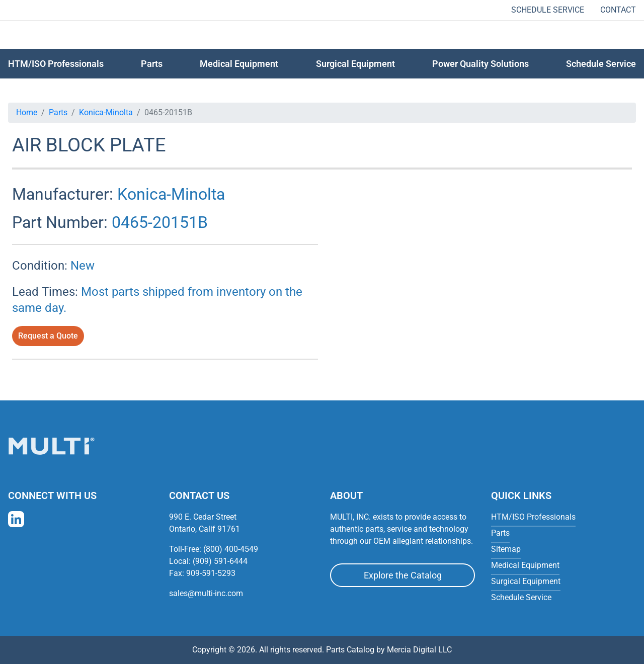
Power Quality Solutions (480, 64)
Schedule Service (548, 10)
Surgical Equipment (355, 64)
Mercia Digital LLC (419, 650)
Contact (618, 10)
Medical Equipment (239, 64)
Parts (58, 112)
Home (27, 112)
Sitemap (506, 549)
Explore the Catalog (403, 575)
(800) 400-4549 (231, 549)
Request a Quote (48, 336)
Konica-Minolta (106, 112)
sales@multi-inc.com (206, 593)
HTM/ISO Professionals (56, 64)
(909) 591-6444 (220, 561)
